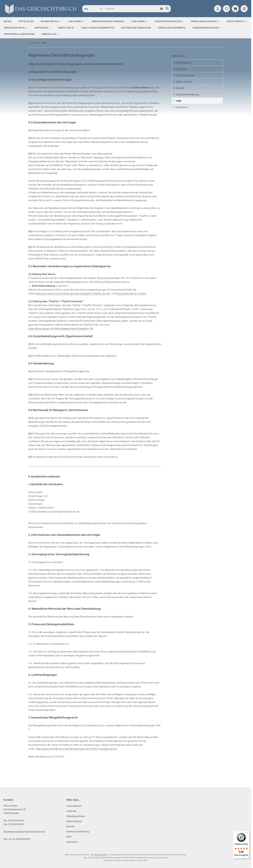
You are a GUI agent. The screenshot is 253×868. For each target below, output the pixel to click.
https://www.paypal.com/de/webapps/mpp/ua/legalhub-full (61, 329)
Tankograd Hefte (16, 28)
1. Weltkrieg (76, 21)
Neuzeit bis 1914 (51, 21)
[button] (93, 9)
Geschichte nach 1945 (169, 21)
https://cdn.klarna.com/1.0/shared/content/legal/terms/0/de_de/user (73, 294)
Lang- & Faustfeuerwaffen (98, 28)
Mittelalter (26, 21)
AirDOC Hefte (66, 28)
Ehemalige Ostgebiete (172, 28)
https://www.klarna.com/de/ (131, 294)
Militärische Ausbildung (136, 28)
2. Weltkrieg (139, 21)
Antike (8, 21)
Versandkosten (101, 855)
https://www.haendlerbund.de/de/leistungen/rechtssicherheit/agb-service (76, 749)
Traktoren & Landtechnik (19, 34)
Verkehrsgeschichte (207, 28)
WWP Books (43, 28)
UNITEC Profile (237, 21)
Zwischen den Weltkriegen (108, 21)
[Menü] (247, 833)
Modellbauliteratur (205, 21)
